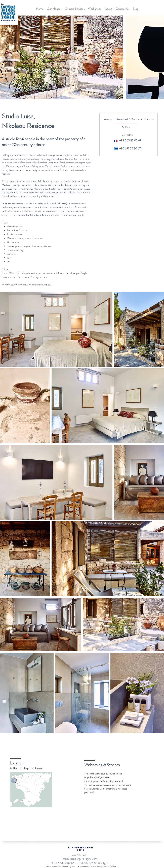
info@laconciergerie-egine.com (80, 859)
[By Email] (127, 127)
